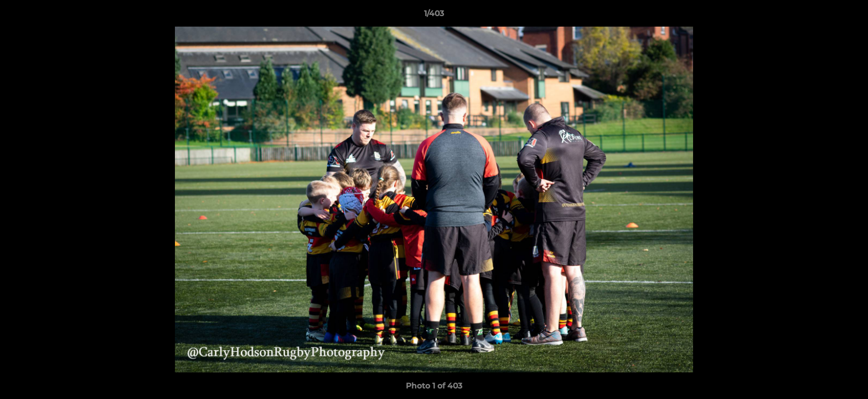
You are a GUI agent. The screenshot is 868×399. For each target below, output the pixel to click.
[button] (848, 16)
